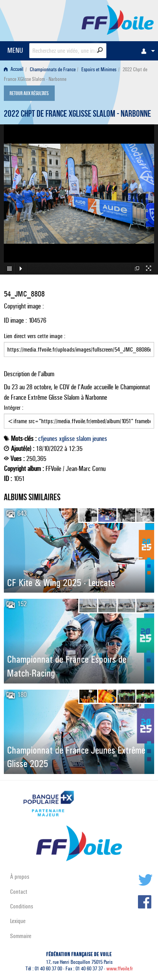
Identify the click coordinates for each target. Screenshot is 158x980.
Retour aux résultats (29, 94)
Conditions (22, 906)
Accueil (14, 70)
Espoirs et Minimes (99, 70)
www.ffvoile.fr (120, 969)
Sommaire (21, 936)
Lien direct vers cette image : (79, 345)
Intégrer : (79, 416)
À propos (20, 877)
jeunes (100, 439)
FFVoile (118, 19)
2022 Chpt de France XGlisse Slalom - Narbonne (77, 115)
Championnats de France (53, 70)
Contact (19, 892)
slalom (84, 439)
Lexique (18, 921)
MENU (15, 50)
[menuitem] (146, 51)
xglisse (67, 439)
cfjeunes (48, 439)
